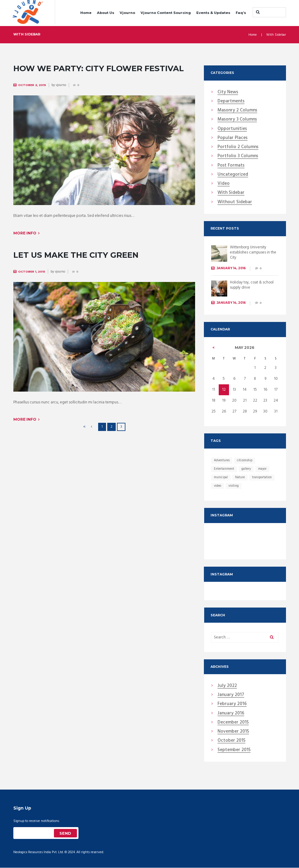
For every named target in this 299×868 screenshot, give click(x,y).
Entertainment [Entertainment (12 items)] (224, 469)
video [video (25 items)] (218, 486)
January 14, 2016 (231, 268)
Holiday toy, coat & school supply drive (252, 285)
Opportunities (232, 129)
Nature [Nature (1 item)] (241, 477)
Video (224, 184)
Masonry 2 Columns (237, 111)
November (233, 732)
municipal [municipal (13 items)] (221, 477)
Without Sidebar (235, 202)
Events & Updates (213, 13)
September (234, 750)
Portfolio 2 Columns (238, 147)
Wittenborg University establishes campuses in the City (253, 252)
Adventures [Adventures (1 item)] (222, 460)
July (227, 686)
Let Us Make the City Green (76, 254)
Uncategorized (233, 175)
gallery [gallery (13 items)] (247, 469)
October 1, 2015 (32, 271)
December (233, 723)
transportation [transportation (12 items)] (263, 477)
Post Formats (231, 166)
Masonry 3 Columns (237, 120)
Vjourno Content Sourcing (166, 13)
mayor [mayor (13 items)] (263, 469)
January (231, 695)
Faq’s (241, 13)
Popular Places (233, 138)
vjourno (62, 85)
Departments (231, 101)
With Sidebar (231, 193)
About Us (106, 13)
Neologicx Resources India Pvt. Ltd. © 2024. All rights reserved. (59, 853)
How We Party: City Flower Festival (99, 68)
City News (228, 92)
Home (86, 13)
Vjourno (127, 13)
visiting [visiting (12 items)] (234, 486)
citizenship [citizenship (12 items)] (246, 460)
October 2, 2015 (32, 85)
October (231, 741)
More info (25, 232)
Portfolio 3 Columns (238, 156)
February (232, 704)
